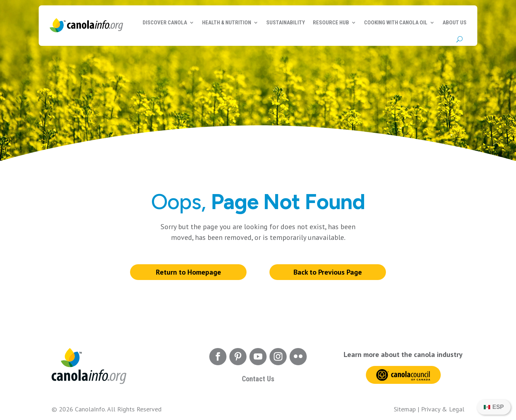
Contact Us (258, 379)
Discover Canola (165, 23)
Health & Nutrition (227, 23)
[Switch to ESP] (494, 407)
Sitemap (405, 409)
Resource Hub (331, 23)
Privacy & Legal (443, 409)
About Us (455, 23)
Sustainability (286, 23)
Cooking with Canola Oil (396, 23)
